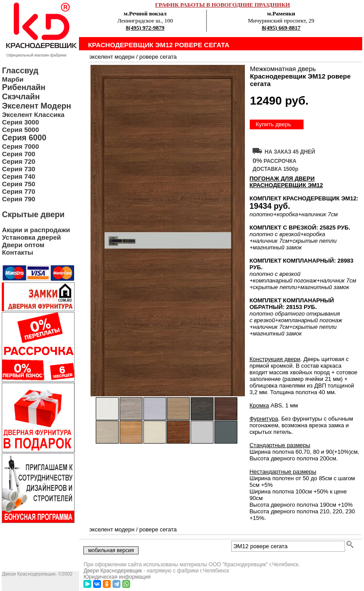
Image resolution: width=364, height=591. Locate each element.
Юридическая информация (117, 577)
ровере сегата (158, 57)
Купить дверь (273, 124)
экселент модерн (112, 57)
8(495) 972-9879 (145, 28)
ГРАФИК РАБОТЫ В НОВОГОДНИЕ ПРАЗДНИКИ (223, 5)
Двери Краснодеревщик (113, 571)
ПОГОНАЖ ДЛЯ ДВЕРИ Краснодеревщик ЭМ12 (286, 182)
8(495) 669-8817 (281, 28)
